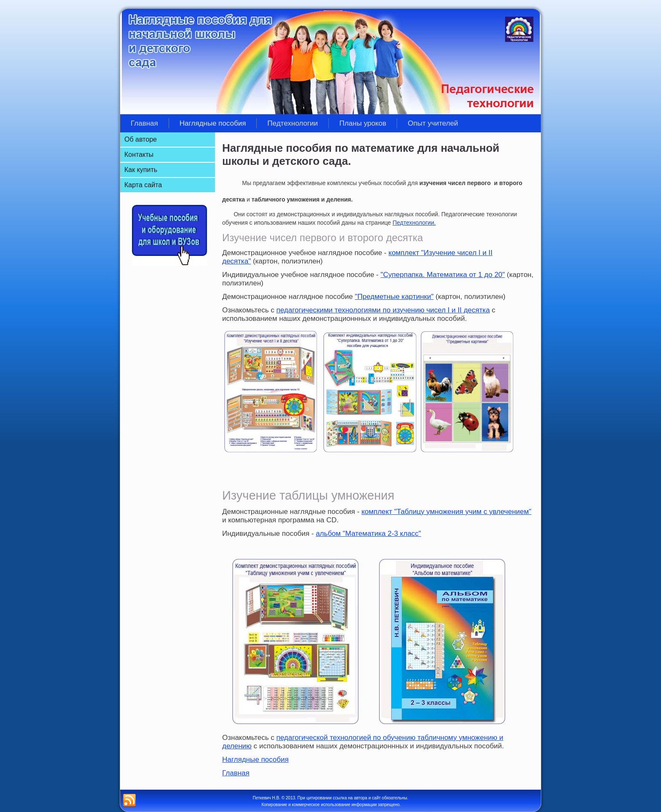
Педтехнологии (293, 123)
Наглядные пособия (213, 123)
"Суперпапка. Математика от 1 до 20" (443, 275)
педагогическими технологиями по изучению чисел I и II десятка (383, 310)
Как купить (141, 170)
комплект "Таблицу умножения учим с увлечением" (446, 512)
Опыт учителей (433, 123)
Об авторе (141, 139)
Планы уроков (363, 123)
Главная (144, 123)
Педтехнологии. (414, 223)
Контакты (139, 155)
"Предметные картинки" (394, 297)
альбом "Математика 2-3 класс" (368, 534)
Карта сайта (143, 185)
